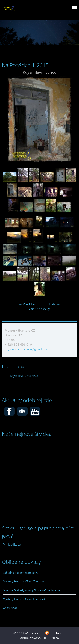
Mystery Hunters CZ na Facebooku (25, 599)
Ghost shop (10, 608)
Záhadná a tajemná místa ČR (21, 573)
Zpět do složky (39, 309)
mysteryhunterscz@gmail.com (27, 349)
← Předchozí (28, 304)
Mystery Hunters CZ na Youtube (23, 581)
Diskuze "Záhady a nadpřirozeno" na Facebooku (34, 590)
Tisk (58, 633)
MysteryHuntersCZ (24, 376)
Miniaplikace (12, 544)
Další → (55, 304)
